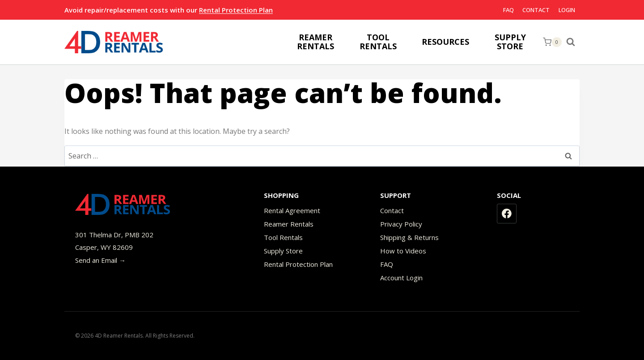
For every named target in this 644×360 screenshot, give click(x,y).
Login (567, 10)
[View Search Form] (573, 42)
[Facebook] (507, 214)
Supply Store (283, 251)
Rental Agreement (292, 210)
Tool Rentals (283, 237)
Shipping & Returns (409, 237)
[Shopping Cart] (552, 42)
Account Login (401, 278)
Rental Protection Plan (236, 10)
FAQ (508, 10)
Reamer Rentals (289, 224)
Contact (536, 10)
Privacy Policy (401, 224)
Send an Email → (100, 260)
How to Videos (403, 251)
